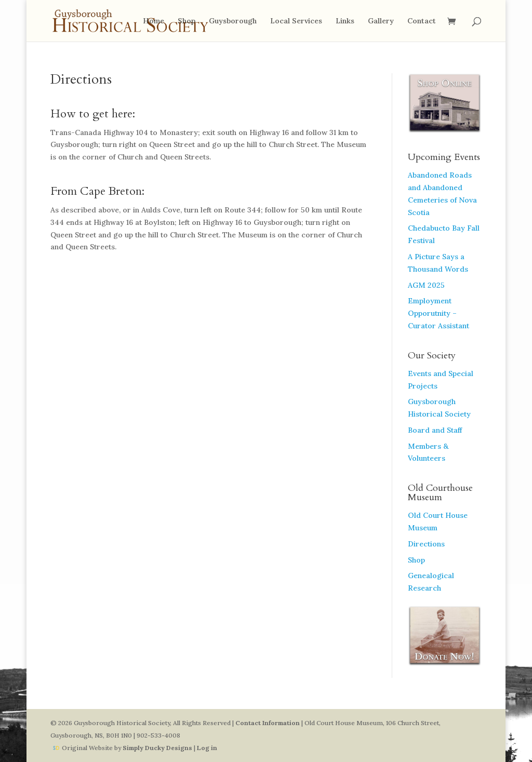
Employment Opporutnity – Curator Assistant (438, 313)
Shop (187, 21)
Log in (207, 748)
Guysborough (233, 21)
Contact (422, 21)
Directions (426, 544)
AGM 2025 (426, 285)
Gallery (381, 21)
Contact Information (268, 723)
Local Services (296, 21)
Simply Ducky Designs (157, 748)
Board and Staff (435, 430)
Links (345, 21)
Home (154, 21)
